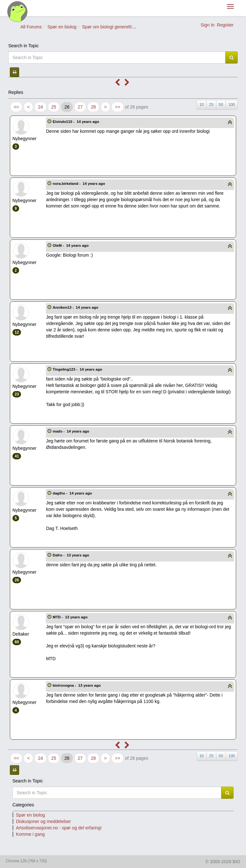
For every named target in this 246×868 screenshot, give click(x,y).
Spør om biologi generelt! (107, 27)
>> (118, 107)
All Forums (31, 27)
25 (54, 107)
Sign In (207, 25)
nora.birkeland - (79, 183)
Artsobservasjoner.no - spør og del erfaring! (59, 828)
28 (93, 107)
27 (80, 107)
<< (16, 107)
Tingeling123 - (78, 369)
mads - (71, 431)
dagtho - (73, 493)
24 (40, 107)
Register (225, 25)
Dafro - (71, 555)
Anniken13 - (76, 307)
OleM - (71, 245)
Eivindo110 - (76, 121)
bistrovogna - (77, 685)
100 (232, 105)
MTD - (71, 617)
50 (221, 105)
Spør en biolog (62, 27)
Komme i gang (30, 834)
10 (202, 105)
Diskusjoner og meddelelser (43, 821)
